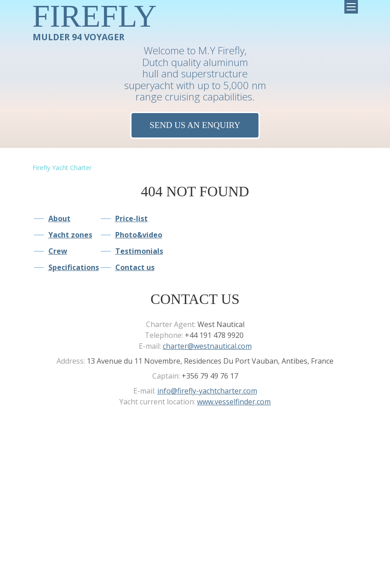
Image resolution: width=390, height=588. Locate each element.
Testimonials (139, 251)
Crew (58, 251)
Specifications (74, 267)
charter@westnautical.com (207, 346)
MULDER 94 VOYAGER (95, 21)
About (59, 218)
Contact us (135, 267)
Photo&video (139, 235)
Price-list (132, 218)
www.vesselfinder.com (234, 402)
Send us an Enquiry (195, 125)
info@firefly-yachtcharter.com (207, 391)
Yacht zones (70, 235)
